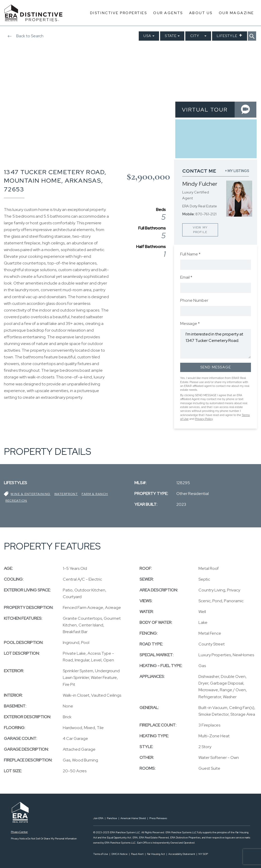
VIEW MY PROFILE (200, 230)
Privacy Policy (204, 419)
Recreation (16, 501)
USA (147, 36)
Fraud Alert (137, 854)
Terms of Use (101, 854)
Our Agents (168, 13)
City (195, 36)
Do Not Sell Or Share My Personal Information (52, 839)
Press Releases (158, 818)
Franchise (112, 818)
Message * (190, 324)
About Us (201, 13)
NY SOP (203, 854)
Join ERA (98, 818)
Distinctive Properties (119, 13)
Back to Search (24, 36)
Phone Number (194, 300)
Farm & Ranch (95, 494)
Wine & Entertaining (30, 494)
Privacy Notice (19, 839)
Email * (186, 277)
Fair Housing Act (156, 854)
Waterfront (66, 494)
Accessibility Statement (182, 854)
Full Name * (190, 254)
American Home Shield (133, 818)
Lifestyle (227, 36)
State (171, 36)
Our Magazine (236, 13)
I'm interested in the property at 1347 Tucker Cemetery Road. (216, 344)
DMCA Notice (120, 854)
